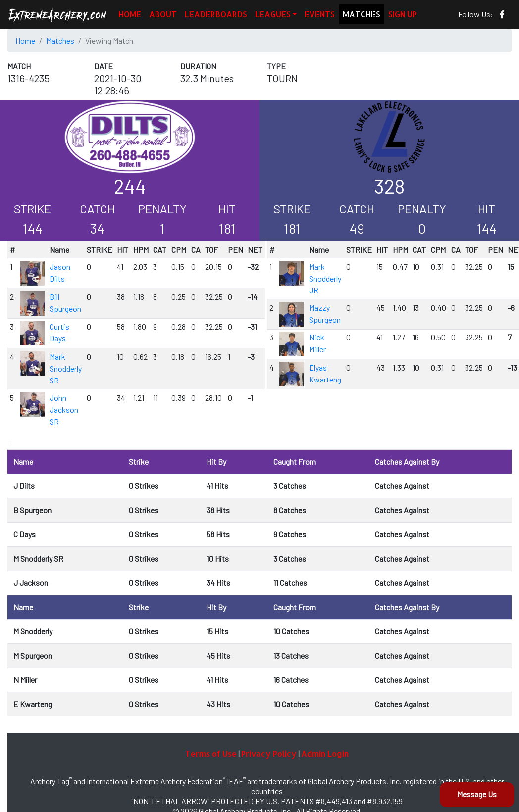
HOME (130, 14)
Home (25, 40)
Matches (60, 40)
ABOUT (163, 14)
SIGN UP (403, 14)
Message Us (477, 794)
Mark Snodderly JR (325, 278)
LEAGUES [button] (273, 14)
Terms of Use (211, 753)
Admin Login (325, 753)
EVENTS (320, 14)
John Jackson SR (64, 409)
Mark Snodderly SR (66, 368)
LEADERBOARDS (216, 14)
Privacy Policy (269, 753)
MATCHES (362, 14)
